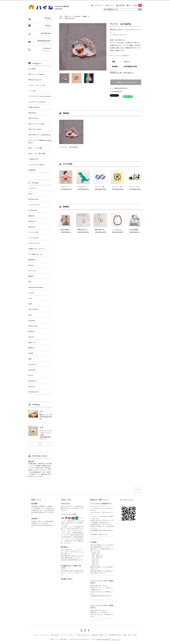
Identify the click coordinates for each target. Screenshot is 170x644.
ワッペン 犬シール (119, 187)
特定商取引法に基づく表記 (118, 635)
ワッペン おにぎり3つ (137, 187)
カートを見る (135, 5)
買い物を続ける (117, 91)
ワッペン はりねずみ (69, 147)
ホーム (36, 635)
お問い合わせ (55, 635)
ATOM (134, 635)
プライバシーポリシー (68, 635)
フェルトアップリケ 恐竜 (87, 187)
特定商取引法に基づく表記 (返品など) (122, 73)
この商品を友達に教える (120, 88)
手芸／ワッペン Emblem (73, 16)
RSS (129, 635)
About (48, 26)
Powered (106, 639)
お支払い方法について (84, 635)
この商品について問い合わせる (126, 82)
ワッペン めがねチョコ (103, 187)
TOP (61, 16)
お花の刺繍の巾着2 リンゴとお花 (141, 230)
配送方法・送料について (100, 635)
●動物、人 (86, 16)
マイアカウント (98, 5)
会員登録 (122, 5)
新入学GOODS (70, 18)
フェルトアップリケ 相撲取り (71, 187)
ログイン (111, 5)
